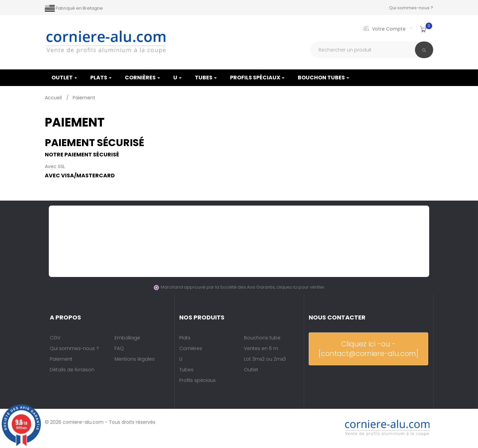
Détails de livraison (72, 370)
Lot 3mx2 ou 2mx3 (265, 359)
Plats (101, 78)
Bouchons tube (262, 338)
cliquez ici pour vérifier (301, 287)
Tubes (206, 78)
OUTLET (64, 78)
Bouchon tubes (323, 78)
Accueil (54, 98)
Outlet (251, 370)
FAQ (119, 348)
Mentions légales (135, 359)
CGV (55, 338)
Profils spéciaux (257, 78)
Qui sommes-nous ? (411, 8)
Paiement (61, 359)
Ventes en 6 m (261, 348)
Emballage (127, 338)
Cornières (142, 78)
